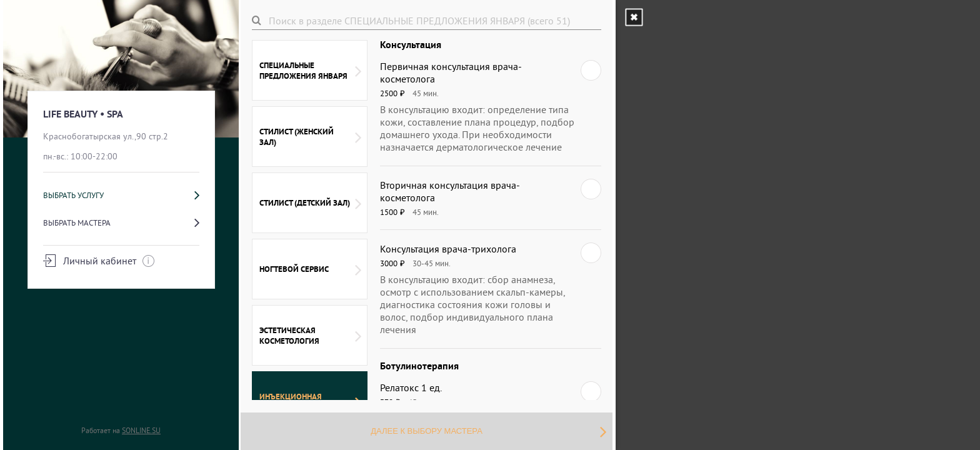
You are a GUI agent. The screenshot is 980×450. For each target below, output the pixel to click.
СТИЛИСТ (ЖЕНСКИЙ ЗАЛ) (310, 137)
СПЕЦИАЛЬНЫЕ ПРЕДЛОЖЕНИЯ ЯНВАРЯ (310, 71)
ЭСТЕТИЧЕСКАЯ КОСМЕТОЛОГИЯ (310, 336)
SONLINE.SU (141, 430)
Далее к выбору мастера (488, 431)
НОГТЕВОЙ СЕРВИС (310, 269)
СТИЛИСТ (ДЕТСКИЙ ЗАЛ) (310, 203)
